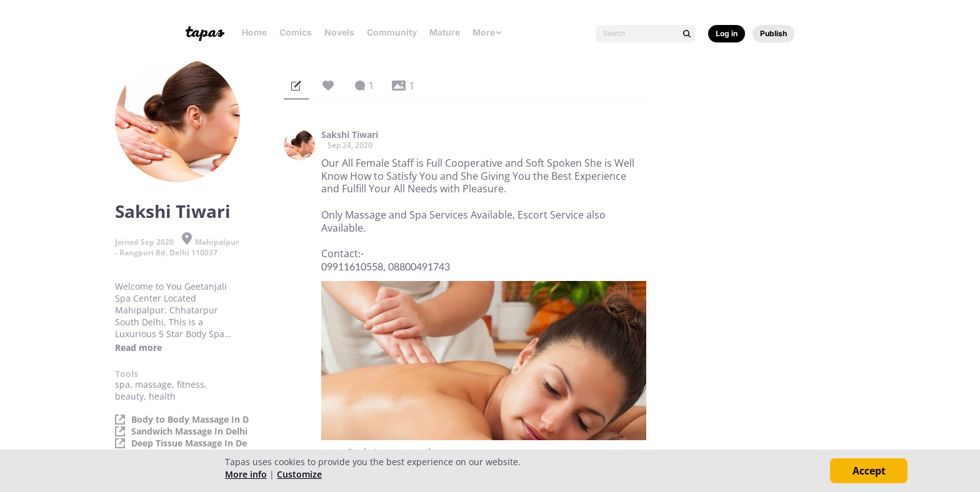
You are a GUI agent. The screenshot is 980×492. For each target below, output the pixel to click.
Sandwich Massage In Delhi (189, 431)
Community (392, 32)
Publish (773, 33)
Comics (296, 32)
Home (254, 32)
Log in (727, 33)
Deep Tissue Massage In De (189, 443)
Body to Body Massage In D (190, 420)
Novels (339, 32)
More (487, 32)
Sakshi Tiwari (350, 135)
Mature (445, 32)
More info (246, 474)
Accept (869, 471)
